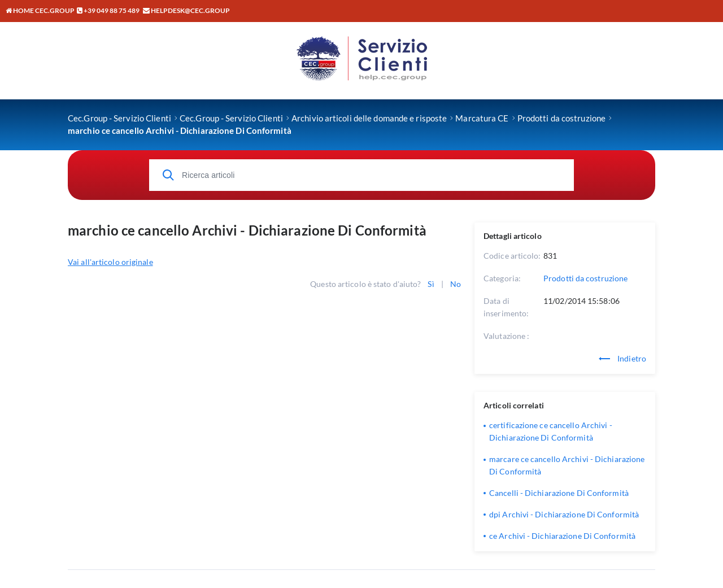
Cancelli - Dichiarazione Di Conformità (559, 493)
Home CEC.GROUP (40, 10)
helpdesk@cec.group (190, 10)
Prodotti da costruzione (585, 278)
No (456, 284)
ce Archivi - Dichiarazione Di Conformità (562, 536)
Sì (431, 284)
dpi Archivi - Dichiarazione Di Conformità (564, 514)
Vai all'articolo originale (110, 262)
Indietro (622, 358)
